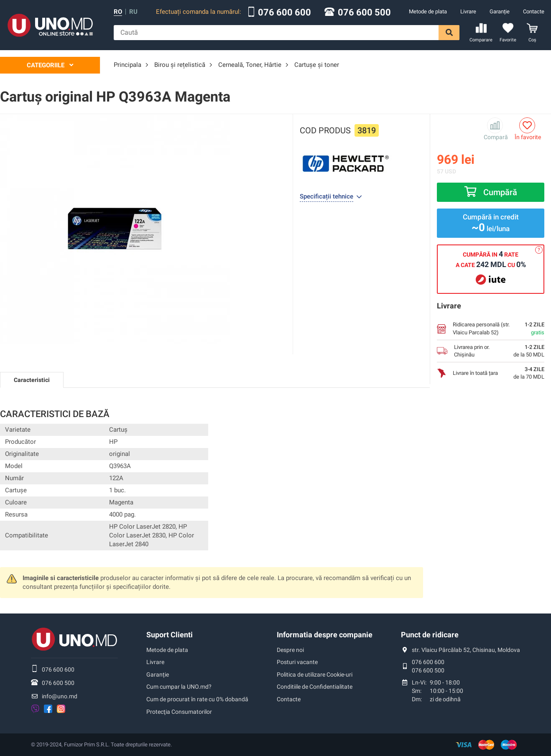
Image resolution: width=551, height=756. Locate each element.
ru (133, 12)
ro (118, 12)
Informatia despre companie (325, 635)
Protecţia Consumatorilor (179, 712)
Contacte (534, 11)
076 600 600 (284, 13)
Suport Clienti (170, 635)
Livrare (468, 11)
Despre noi (290, 650)
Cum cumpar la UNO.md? (179, 687)
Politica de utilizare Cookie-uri (315, 675)
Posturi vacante (297, 662)
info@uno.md (60, 696)
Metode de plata (428, 11)
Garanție (500, 11)
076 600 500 (364, 13)
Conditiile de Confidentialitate (315, 687)
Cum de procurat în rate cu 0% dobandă (197, 699)
